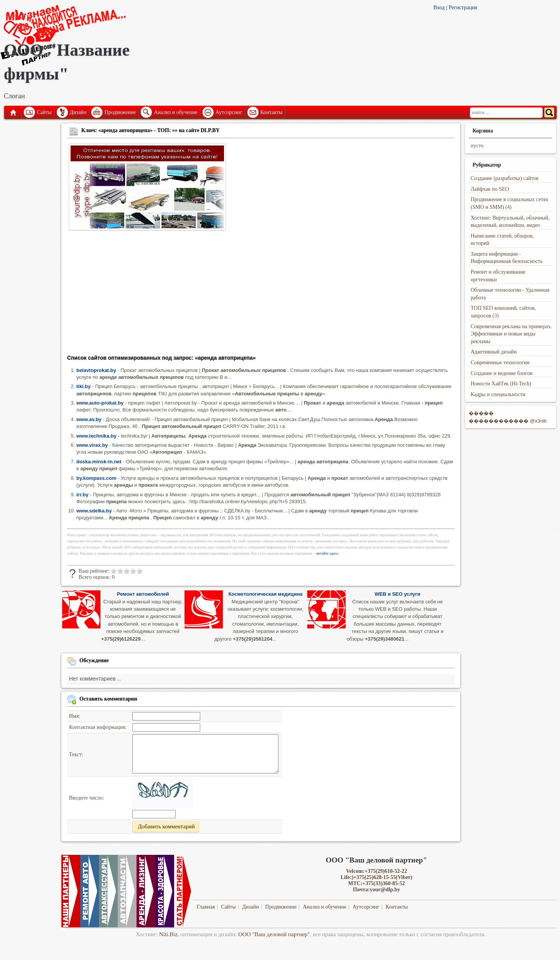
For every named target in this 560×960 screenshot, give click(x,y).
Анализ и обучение (175, 112)
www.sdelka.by (94, 511)
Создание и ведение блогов (502, 373)
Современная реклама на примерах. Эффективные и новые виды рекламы (511, 334)
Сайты (44, 112)
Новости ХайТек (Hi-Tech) (501, 384)
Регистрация (463, 7)
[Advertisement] (261, 295)
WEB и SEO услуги (398, 594)
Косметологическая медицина (265, 594)
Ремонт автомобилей (143, 594)
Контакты (272, 112)
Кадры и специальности (498, 394)
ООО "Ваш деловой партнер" (274, 934)
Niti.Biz (168, 934)
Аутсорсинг (229, 112)
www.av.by (89, 419)
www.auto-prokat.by (100, 403)
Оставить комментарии (108, 699)
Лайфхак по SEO (490, 189)
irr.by (82, 495)
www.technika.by (96, 436)
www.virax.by (92, 445)
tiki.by (83, 386)
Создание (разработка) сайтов (505, 178)
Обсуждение (94, 660)
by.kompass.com (96, 478)
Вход (439, 7)
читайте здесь (327, 553)
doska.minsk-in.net (99, 462)
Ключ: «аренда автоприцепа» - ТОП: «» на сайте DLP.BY (151, 130)
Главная (13, 112)
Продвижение (120, 112)
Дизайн (78, 112)
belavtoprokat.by (96, 370)
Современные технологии (500, 363)
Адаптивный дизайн (494, 352)
